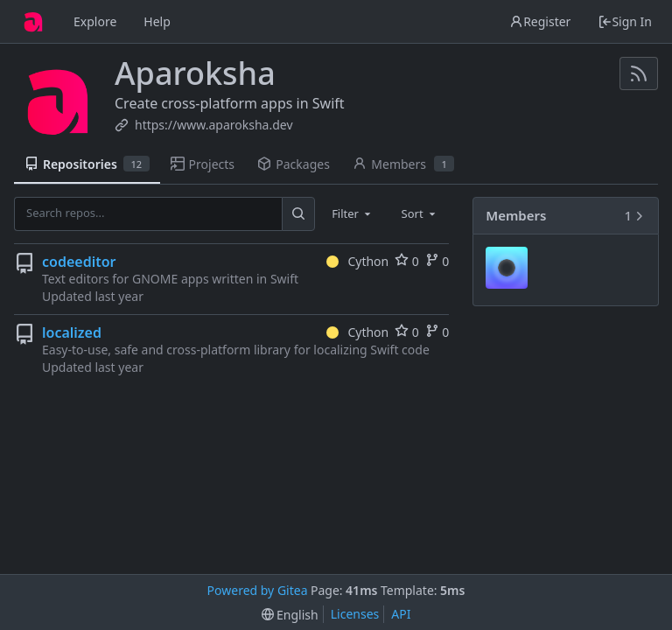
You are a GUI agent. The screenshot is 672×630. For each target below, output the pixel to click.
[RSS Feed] (639, 73)
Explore (95, 21)
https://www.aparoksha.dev (214, 125)
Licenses (355, 614)
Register (540, 21)
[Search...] (298, 213)
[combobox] (353, 213)
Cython (357, 261)
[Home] (33, 22)
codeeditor (79, 262)
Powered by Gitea (258, 590)
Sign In (625, 21)
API (401, 614)
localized (72, 332)
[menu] (290, 615)
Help (157, 21)
